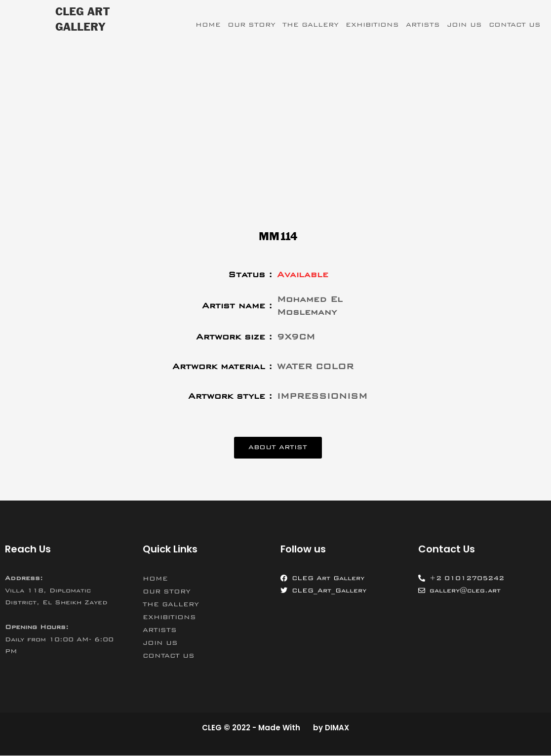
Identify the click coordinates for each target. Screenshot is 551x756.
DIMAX (337, 728)
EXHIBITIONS (372, 25)
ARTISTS (423, 25)
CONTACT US (515, 25)
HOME (208, 25)
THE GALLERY (311, 25)
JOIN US (464, 25)
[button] (278, 448)
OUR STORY (252, 25)
